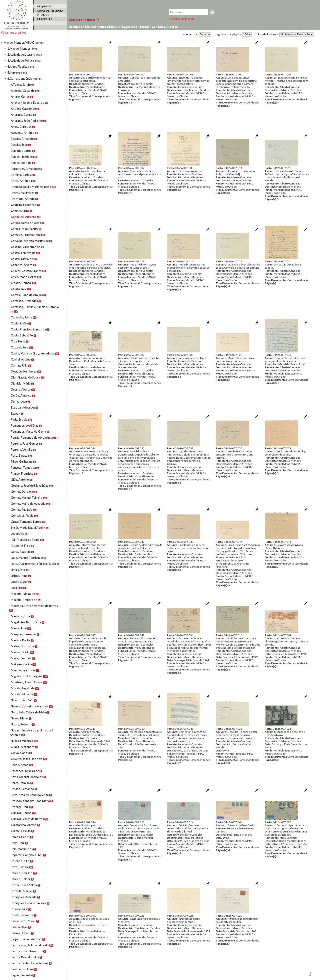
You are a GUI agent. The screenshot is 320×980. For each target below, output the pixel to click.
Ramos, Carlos (20, 837)
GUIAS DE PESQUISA (50, 11)
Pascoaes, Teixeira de (25, 771)
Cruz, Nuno (18, 341)
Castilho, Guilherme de (26, 247)
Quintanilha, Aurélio (24, 825)
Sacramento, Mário (23, 921)
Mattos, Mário (20, 652)
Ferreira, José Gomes (25, 443)
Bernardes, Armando (24, 169)
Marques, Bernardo (23, 634)
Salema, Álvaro (21, 933)
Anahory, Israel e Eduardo (28, 103)
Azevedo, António (23, 133)
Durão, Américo (21, 395)
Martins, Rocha (21, 640)
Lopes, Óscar (19, 582)
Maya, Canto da (21, 658)
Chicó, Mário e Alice (24, 277)
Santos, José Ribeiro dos (27, 951)
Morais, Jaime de (22, 694)
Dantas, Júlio (19, 365)
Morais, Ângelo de (23, 688)
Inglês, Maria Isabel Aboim (28, 528)
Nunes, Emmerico (22, 741)
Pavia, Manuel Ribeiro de (27, 777)
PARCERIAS (44, 19)
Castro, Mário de (22, 259)
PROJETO (43, 15)
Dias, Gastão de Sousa (25, 377)
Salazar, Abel (19, 927)
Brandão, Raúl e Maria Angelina (31, 187)
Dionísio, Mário (21, 383)
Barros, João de (21, 163)
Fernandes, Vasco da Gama (28, 431)
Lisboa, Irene (19, 576)
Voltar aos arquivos (14, 32)
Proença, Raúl (20, 807)
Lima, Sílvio (18, 570)
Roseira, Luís (19, 909)
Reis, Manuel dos (22, 849)
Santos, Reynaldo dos (25, 957)
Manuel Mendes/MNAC (19, 43)
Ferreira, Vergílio (22, 450)
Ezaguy (15, 413)
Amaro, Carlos (20, 97)
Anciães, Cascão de (23, 109)
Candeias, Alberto (23, 217)
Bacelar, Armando (22, 139)
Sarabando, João (22, 969)
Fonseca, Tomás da (23, 468)
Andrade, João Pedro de (27, 121)
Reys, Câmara (20, 867)
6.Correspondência (20, 79)
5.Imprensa (15, 73)
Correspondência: (84, 20)
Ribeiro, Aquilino (22, 873)
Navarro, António (22, 700)
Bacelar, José (19, 145)
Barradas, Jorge (21, 151)
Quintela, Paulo (21, 831)
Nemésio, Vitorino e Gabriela (30, 706)
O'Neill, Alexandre (23, 747)
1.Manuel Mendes (19, 49)
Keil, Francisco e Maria (25, 540)
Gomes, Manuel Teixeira (27, 498)
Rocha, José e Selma (24, 885)
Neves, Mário (19, 718)
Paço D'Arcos (20, 765)
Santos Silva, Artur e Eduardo (30, 945)
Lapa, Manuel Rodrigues (26, 558)
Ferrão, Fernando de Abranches (31, 437)
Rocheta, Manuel (22, 891)
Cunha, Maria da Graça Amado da (33, 353)
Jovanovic (17, 534)
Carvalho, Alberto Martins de (30, 241)
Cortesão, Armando (24, 301)
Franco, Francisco (22, 474)
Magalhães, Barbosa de (26, 622)
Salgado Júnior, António (26, 939)
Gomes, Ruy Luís (21, 510)
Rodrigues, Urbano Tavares (28, 903)
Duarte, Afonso (21, 389)
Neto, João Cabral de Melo (28, 712)
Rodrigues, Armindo (24, 897)
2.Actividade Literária (21, 55)
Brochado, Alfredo (23, 199)
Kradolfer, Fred (21, 546)
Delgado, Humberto (24, 371)
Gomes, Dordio (21, 492)
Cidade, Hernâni (21, 283)
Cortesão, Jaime (21, 317)
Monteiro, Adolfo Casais (27, 682)
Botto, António (21, 181)
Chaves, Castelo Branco (26, 271)
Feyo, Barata (19, 456)
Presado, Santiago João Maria (30, 801)
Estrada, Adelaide (22, 407)
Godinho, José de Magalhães (30, 486)
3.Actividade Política (21, 61)
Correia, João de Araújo (26, 295)
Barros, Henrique (22, 157)
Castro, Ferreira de (23, 253)
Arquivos (75, 27)
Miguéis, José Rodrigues (26, 676)
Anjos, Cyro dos (21, 127)
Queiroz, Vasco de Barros (27, 819)
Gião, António (20, 480)
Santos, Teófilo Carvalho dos (30, 963)
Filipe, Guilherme (22, 462)
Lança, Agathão (21, 552)
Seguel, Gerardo (21, 975)
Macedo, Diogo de (23, 594)
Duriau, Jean (19, 401)
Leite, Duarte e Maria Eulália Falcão (33, 564)
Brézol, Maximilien (23, 193)
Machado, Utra (21, 616)
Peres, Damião (20, 783)
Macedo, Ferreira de (24, 600)
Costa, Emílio (19, 323)
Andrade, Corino (22, 115)
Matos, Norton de (22, 646)
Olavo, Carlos (20, 753)
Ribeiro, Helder (21, 879)
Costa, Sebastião (22, 335)
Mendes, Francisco (23, 670)
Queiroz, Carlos (21, 813)
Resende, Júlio (20, 861)
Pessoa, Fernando (22, 789)
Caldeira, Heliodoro (24, 205)
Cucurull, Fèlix (20, 347)
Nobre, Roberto (21, 724)
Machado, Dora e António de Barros (34, 606)
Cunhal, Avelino (21, 359)
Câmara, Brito (20, 211)
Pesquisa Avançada (181, 19)
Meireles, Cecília (21, 664)
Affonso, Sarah (20, 85)
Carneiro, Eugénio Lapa (26, 235)
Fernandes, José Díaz (25, 425)
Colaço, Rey (19, 289)
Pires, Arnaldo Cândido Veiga (30, 795)
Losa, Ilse (17, 588)
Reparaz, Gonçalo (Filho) (27, 855)
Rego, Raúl (18, 843)
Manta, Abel (19, 628)
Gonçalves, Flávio (22, 516)
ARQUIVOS (44, 6)
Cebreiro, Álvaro (22, 265)
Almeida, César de (23, 91)
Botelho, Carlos (21, 175)
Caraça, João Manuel (24, 229)
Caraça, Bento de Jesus (26, 223)
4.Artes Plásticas (18, 67)
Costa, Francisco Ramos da (28, 329)
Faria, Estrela (19, 419)
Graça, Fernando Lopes (26, 522)
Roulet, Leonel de (22, 915)
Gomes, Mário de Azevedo (28, 504)
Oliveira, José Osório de (27, 759)
